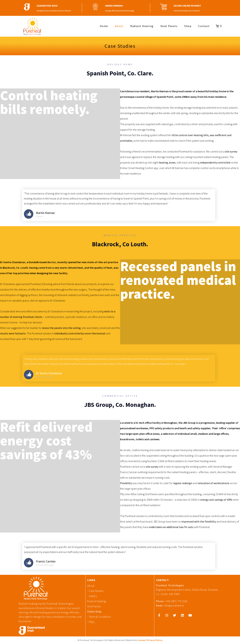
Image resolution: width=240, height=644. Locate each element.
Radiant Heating (142, 26)
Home (104, 26)
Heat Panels (169, 26)
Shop (188, 26)
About (119, 26)
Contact (204, 26)
